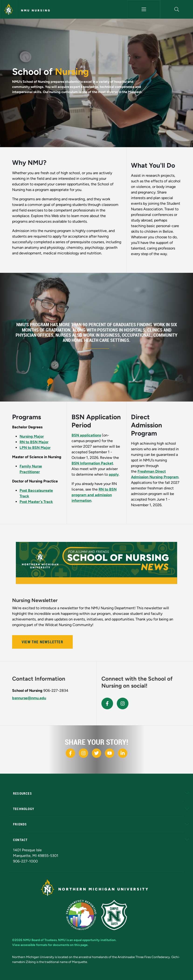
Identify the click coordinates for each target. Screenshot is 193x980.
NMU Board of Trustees (40, 940)
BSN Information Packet (92, 463)
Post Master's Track (36, 502)
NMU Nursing (36, 10)
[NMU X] (96, 753)
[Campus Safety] (114, 915)
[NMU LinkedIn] (123, 753)
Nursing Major (32, 436)
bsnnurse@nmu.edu (29, 698)
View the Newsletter (42, 642)
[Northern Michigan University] (9, 9)
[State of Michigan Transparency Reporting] (81, 915)
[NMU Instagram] (83, 753)
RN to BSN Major (34, 442)
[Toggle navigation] (144, 9)
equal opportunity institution (95, 940)
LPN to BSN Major (35, 448)
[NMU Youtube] (110, 753)
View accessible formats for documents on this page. (50, 945)
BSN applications (86, 435)
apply (114, 474)
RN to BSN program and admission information (94, 495)
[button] (177, 9)
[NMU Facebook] (70, 753)
